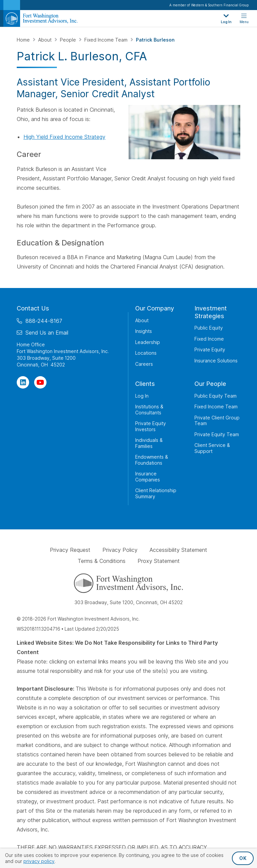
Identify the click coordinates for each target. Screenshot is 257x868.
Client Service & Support (212, 448)
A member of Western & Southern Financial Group (209, 5)
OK (243, 858)
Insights (144, 331)
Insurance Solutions (216, 361)
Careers (144, 364)
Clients (145, 384)
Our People (210, 384)
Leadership (148, 342)
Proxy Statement (159, 561)
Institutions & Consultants (149, 410)
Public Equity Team (216, 396)
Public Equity (209, 328)
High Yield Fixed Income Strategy (64, 137)
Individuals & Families (149, 443)
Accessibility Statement (178, 550)
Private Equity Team (217, 434)
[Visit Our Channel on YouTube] (40, 382)
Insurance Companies (148, 477)
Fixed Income (209, 339)
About (46, 40)
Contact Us (33, 308)
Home (24, 40)
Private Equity (210, 350)
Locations (146, 353)
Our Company (155, 308)
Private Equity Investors (151, 426)
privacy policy (39, 861)
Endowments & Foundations (152, 460)
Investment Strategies (211, 312)
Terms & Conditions (102, 561)
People (69, 40)
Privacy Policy (120, 550)
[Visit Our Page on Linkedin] (23, 382)
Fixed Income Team (107, 40)
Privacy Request (70, 550)
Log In (142, 396)
